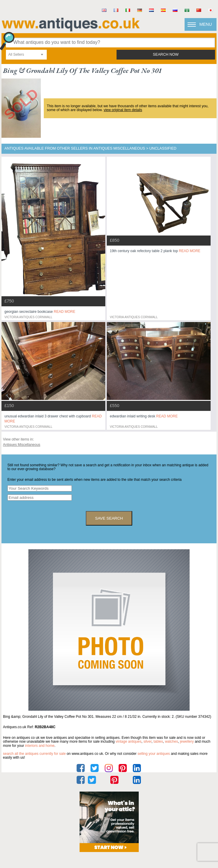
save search (109, 518)
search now (166, 55)
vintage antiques (129, 742)
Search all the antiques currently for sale (34, 754)
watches (172, 742)
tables (158, 742)
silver (147, 742)
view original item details (123, 110)
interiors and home (40, 746)
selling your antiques (154, 754)
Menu (206, 24)
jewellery (187, 742)
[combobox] (26, 55)
